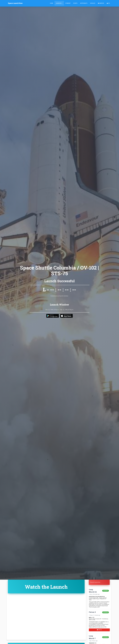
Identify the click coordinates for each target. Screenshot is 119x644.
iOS (108, 3)
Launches (59, 3)
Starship (68, 3)
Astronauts (84, 3)
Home (52, 3)
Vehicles (93, 3)
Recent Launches (95, 582)
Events (75, 3)
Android (101, 3)
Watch (99, 630)
